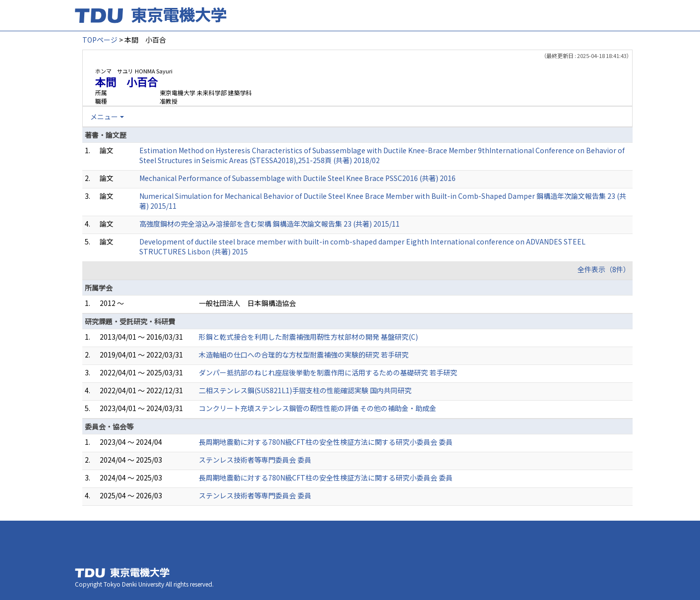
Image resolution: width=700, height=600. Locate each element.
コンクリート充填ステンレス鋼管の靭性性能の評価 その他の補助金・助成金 (318, 408)
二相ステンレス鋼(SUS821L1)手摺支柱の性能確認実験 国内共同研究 (305, 390)
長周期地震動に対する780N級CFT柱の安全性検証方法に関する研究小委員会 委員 (326, 442)
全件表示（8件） (604, 269)
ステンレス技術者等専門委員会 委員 (255, 460)
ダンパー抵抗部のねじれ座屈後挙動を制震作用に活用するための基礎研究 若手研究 (328, 372)
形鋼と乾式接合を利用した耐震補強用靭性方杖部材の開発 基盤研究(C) (308, 337)
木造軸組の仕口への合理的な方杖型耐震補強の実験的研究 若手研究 (304, 355)
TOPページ (100, 40)
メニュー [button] (104, 117)
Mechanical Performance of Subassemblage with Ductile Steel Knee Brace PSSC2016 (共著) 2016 (297, 178)
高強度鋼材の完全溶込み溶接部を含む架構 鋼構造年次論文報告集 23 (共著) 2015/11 (269, 224)
